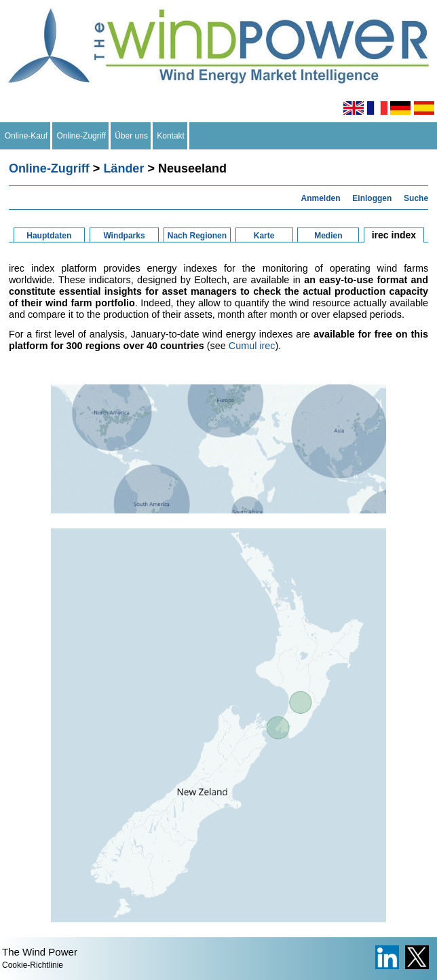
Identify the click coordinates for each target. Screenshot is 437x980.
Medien (328, 236)
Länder (123, 168)
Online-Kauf (26, 136)
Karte (264, 236)
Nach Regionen (197, 236)
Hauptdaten (49, 236)
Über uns (132, 136)
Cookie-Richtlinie (33, 965)
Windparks (124, 236)
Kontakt (171, 136)
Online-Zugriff (81, 136)
